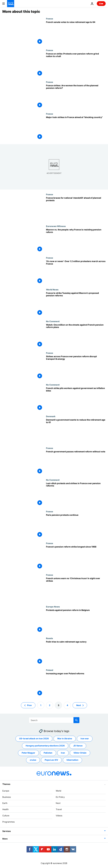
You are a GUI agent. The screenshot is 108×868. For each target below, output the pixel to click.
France (50, 19)
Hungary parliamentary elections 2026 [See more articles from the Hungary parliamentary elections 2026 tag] (45, 746)
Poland (50, 670)
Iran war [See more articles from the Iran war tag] (85, 738)
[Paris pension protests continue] (76, 526)
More (5, 839)
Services (7, 831)
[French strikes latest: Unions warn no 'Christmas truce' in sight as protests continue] (76, 590)
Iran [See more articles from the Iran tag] (63, 753)
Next (58, 803)
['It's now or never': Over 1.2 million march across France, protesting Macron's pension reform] (76, 272)
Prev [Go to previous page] (29, 705)
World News (52, 289)
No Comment (53, 321)
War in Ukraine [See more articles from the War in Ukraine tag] (65, 738)
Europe (6, 791)
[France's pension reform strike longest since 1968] (76, 558)
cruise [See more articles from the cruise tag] (33, 760)
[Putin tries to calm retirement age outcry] (76, 653)
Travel (59, 809)
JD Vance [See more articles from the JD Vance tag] (78, 746)
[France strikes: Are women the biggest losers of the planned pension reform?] (76, 97)
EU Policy (60, 797)
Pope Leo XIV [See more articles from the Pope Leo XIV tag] (51, 760)
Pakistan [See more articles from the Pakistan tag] (48, 753)
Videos (59, 816)
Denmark (51, 416)
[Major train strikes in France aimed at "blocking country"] (76, 128)
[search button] (76, 720)
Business (7, 797)
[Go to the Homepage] (11, 4)
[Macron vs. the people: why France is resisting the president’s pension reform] (76, 241)
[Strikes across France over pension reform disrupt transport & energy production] (76, 368)
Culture (6, 816)
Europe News (53, 607)
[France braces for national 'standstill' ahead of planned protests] (76, 209)
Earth (5, 803)
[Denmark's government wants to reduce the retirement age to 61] (76, 431)
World (58, 791)
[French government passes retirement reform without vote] (76, 463)
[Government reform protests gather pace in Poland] (76, 685)
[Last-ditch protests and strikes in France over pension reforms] (76, 494)
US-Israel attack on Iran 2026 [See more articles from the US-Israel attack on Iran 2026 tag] (34, 738)
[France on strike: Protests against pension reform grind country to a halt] (76, 65)
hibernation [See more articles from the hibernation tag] (72, 760)
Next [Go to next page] (79, 705)
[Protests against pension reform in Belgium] (76, 621)
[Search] (54, 720)
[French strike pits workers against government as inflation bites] (76, 399)
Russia (49, 638)
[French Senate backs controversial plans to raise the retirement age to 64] (76, 33)
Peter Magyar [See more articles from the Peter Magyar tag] (28, 753)
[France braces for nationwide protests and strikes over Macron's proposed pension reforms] (76, 304)
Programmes (8, 822)
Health (5, 809)
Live (101, 3)
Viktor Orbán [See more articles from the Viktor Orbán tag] (80, 753)
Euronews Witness (56, 226)
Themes (6, 784)
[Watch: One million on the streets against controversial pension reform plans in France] (76, 336)
